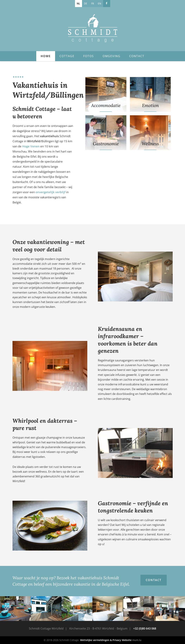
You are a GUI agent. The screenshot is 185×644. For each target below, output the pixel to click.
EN (100, 3)
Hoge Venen (31, 146)
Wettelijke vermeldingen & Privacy (101, 640)
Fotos (89, 56)
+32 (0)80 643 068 (145, 628)
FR (93, 3)
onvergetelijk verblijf (51, 192)
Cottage (67, 56)
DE (86, 3)
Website (127, 640)
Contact (137, 56)
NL (78, 3)
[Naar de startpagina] (93, 28)
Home (46, 56)
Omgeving (112, 56)
